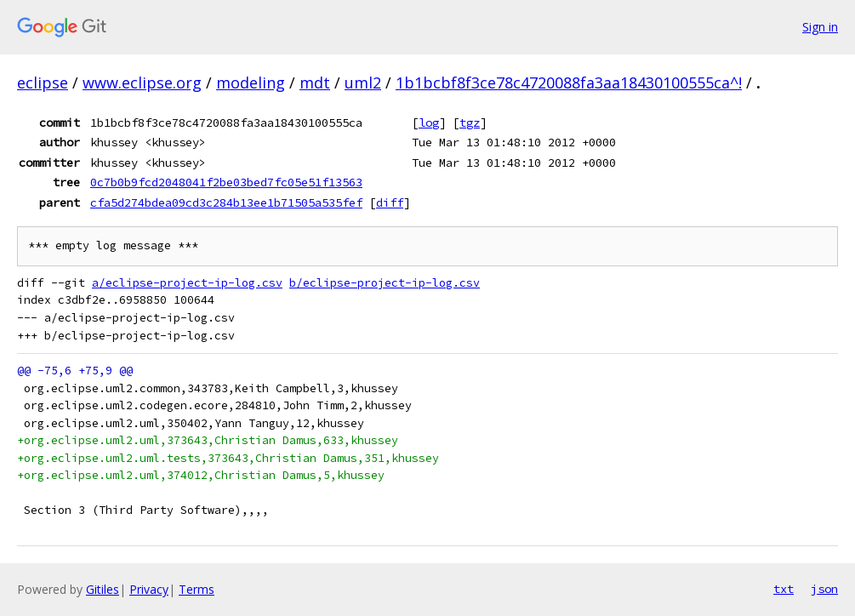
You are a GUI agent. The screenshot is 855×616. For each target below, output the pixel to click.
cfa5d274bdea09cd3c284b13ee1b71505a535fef (226, 202)
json (824, 589)
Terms (197, 589)
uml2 (363, 83)
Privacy (149, 589)
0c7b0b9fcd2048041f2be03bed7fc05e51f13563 (226, 182)
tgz (470, 123)
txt (784, 589)
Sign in (820, 27)
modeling (251, 83)
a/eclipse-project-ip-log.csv (187, 283)
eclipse (43, 83)
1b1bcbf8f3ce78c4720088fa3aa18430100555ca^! (569, 83)
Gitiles (103, 589)
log (429, 123)
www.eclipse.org (142, 83)
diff (390, 202)
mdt (315, 83)
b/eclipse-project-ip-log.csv (385, 283)
